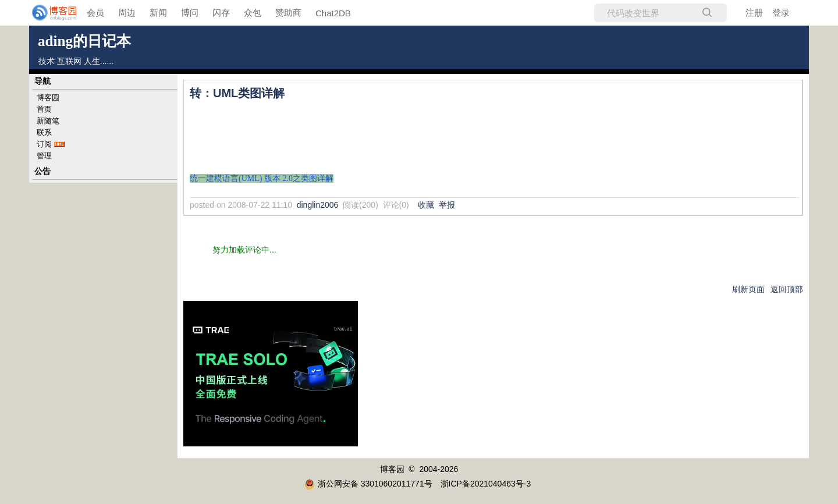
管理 (44, 156)
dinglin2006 (318, 205)
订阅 (44, 144)
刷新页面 (748, 289)
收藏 (426, 205)
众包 (253, 13)
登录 (781, 13)
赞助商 (288, 13)
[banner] (47, 13)
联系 (44, 132)
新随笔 (48, 121)
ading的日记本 (84, 41)
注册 (754, 13)
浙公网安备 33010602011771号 (368, 484)
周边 (127, 13)
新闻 (158, 13)
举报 (447, 205)
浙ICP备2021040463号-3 (486, 484)
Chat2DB (333, 13)
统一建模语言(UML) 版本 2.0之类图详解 (262, 178)
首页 (44, 109)
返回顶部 (787, 289)
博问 (190, 13)
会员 (95, 13)
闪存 (221, 13)
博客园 (48, 97)
